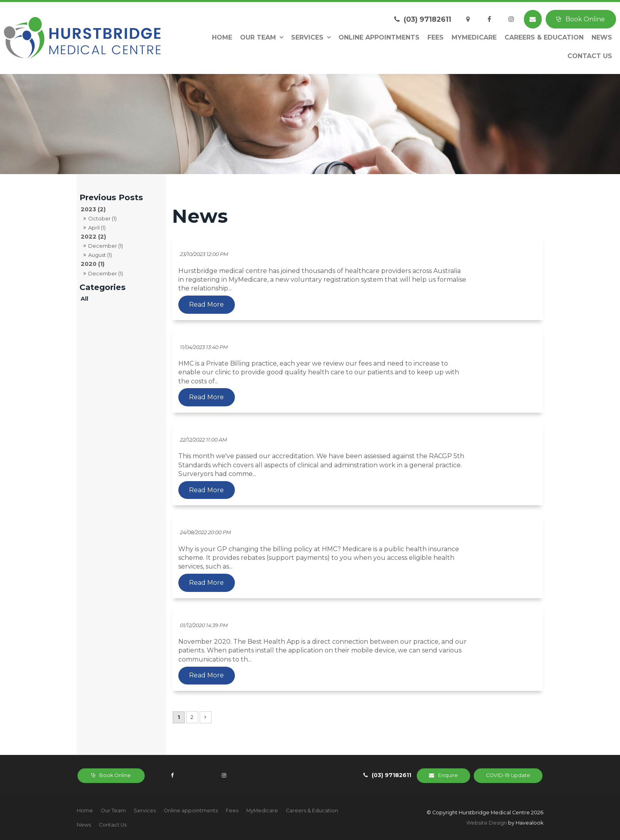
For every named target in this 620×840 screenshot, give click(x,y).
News (602, 37)
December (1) (106, 246)
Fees (436, 37)
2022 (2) (93, 237)
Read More (285, 305)
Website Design (487, 823)
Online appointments (379, 37)
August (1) (100, 255)
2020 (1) (93, 264)
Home (222, 37)
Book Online (585, 19)
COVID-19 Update (511, 775)
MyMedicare (474, 37)
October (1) (102, 218)
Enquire (457, 775)
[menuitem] (85, 811)
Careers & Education (544, 37)
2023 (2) (93, 209)
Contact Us (590, 56)
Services (307, 37)
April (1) (97, 228)
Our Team (258, 37)
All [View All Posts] (84, 299)
